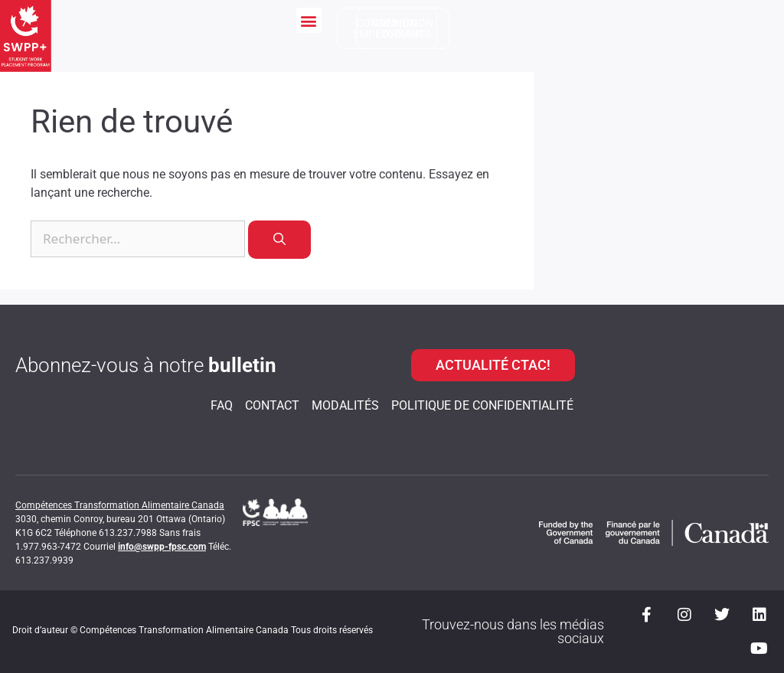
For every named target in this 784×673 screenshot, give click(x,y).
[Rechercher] (279, 240)
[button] (309, 20)
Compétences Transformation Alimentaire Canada (120, 505)
